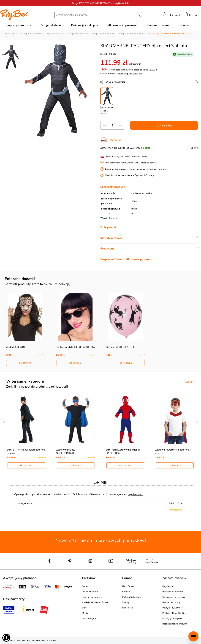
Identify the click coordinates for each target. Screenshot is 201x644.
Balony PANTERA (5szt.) (120, 347)
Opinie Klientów (90, 592)
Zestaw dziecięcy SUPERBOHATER (66, 451)
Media (85, 613)
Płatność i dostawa (132, 597)
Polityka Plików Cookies (174, 613)
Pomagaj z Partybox (172, 618)
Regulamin (168, 586)
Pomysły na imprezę (92, 597)
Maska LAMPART (15, 347)
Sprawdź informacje (158, 169)
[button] (6, 638)
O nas (85, 586)
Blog (84, 608)
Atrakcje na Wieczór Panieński (97, 602)
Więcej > (190, 382)
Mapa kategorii (89, 618)
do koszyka (164, 125)
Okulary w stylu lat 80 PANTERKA (75, 347)
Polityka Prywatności (173, 608)
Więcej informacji (109, 218)
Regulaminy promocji (173, 592)
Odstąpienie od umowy (174, 597)
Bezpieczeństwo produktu (175, 624)
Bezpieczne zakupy (171, 602)
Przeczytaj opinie (148, 163)
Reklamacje (128, 608)
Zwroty (126, 602)
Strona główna (12, 34)
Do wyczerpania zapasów (129, 74)
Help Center (128, 586)
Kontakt (126, 592)
